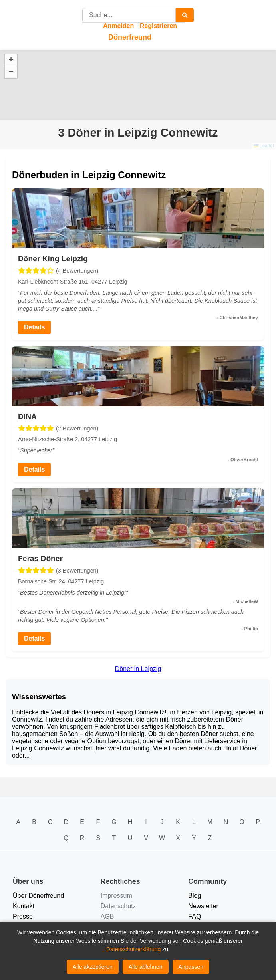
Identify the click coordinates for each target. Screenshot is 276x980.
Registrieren (158, 26)
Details (34, 327)
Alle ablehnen (146, 967)
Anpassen (191, 967)
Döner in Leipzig (138, 669)
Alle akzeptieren (93, 967)
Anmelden (118, 26)
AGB (107, 916)
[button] (11, 60)
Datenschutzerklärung (133, 949)
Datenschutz (118, 906)
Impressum (116, 896)
